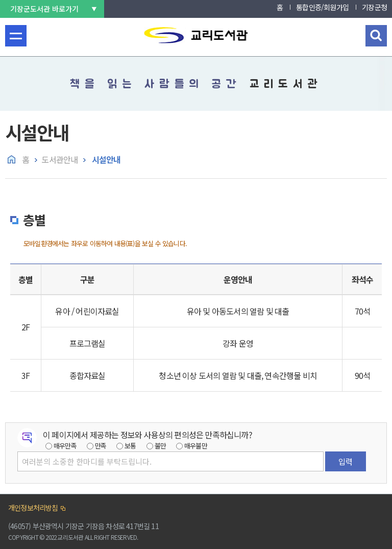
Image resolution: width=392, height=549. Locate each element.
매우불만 (196, 446)
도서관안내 (59, 159)
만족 (101, 446)
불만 (160, 446)
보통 (130, 446)
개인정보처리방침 (33, 508)
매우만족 (65, 446)
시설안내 (105, 159)
